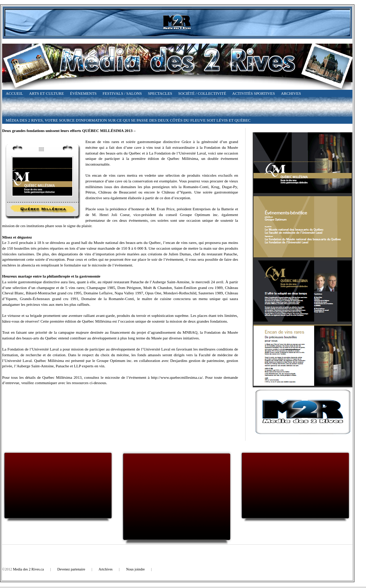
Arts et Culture (46, 93)
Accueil (14, 93)
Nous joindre (135, 569)
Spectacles (160, 93)
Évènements (83, 93)
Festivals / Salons (122, 93)
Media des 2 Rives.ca (28, 569)
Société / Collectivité (202, 93)
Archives (291, 93)
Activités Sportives (254, 93)
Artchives (106, 569)
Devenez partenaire (71, 569)
